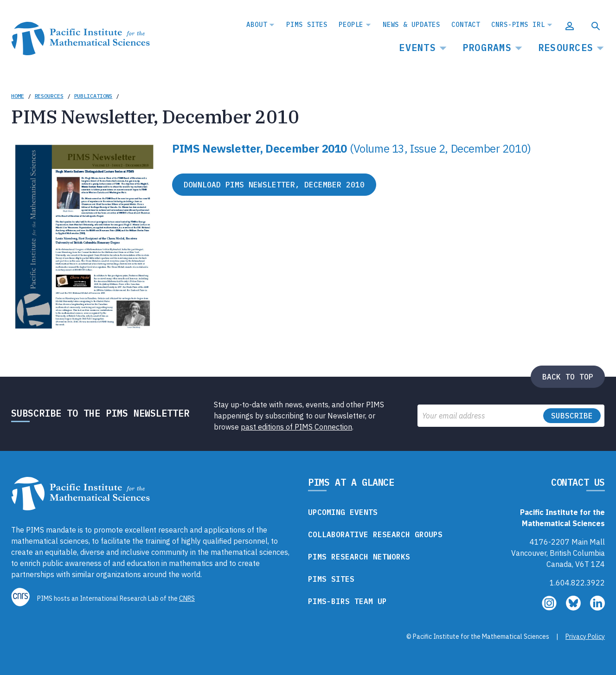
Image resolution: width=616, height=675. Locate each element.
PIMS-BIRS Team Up (347, 601)
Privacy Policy (585, 636)
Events (417, 48)
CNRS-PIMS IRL (518, 25)
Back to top (568, 377)
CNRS (187, 598)
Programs (487, 48)
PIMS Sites (307, 25)
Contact (466, 25)
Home (18, 96)
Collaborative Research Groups (375, 534)
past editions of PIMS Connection (296, 427)
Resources (566, 48)
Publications (93, 96)
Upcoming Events (343, 512)
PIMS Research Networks (359, 557)
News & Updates (411, 25)
